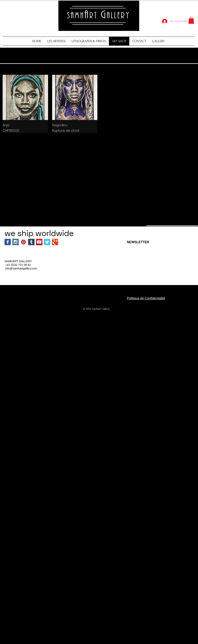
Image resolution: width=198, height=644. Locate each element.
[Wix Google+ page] (55, 242)
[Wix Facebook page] (8, 242)
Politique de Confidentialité (146, 298)
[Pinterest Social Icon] (23, 242)
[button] (191, 20)
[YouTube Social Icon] (39, 242)
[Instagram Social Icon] (16, 242)
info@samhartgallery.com (21, 268)
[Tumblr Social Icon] (31, 242)
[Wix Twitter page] (47, 242)
